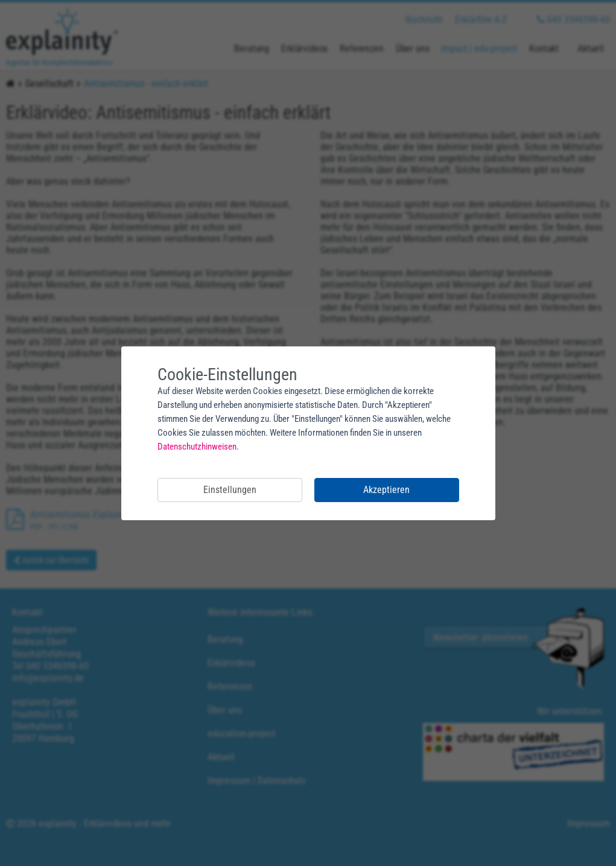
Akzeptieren (386, 490)
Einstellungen (230, 490)
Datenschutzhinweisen (197, 447)
